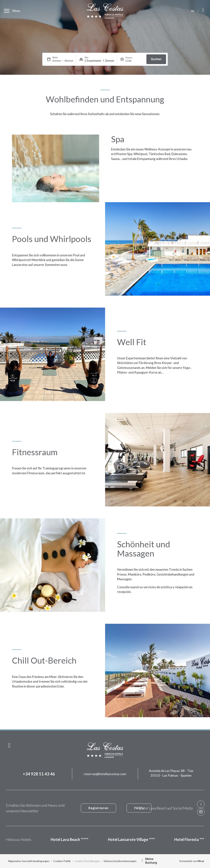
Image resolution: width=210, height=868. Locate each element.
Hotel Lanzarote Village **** (131, 839)
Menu (16, 11)
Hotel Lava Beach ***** (69, 839)
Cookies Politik (62, 861)
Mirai (201, 861)
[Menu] (7, 11)
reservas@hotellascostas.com (105, 774)
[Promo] (134, 61)
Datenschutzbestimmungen (120, 861)
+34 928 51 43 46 (39, 774)
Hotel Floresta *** (189, 839)
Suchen (156, 59)
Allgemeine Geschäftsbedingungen (29, 861)
